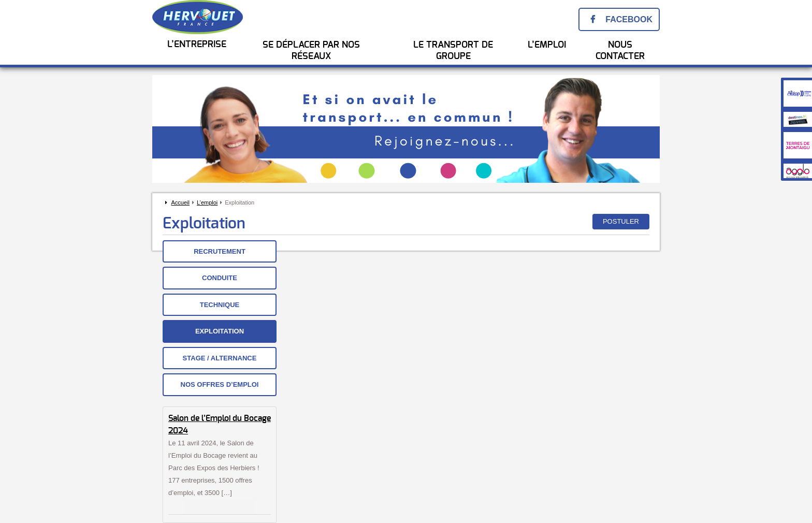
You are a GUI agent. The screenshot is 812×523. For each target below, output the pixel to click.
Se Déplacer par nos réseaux (311, 51)
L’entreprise (197, 45)
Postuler (621, 221)
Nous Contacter (620, 51)
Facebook (629, 19)
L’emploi (207, 202)
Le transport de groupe (453, 51)
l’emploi (547, 45)
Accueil (180, 202)
